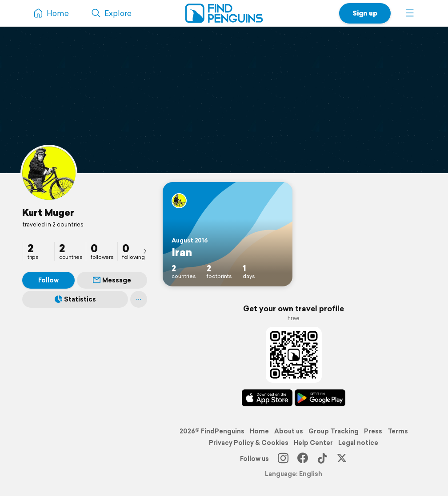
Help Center (313, 443)
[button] (410, 13)
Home (259, 431)
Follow (48, 280)
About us (289, 431)
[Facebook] (303, 459)
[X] (342, 459)
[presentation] (145, 251)
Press (373, 431)
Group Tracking (334, 431)
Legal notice (358, 443)
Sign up (365, 13)
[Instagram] (283, 459)
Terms (398, 431)
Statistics (75, 299)
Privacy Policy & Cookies (249, 443)
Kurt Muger (48, 212)
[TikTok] (322, 459)
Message (112, 280)
